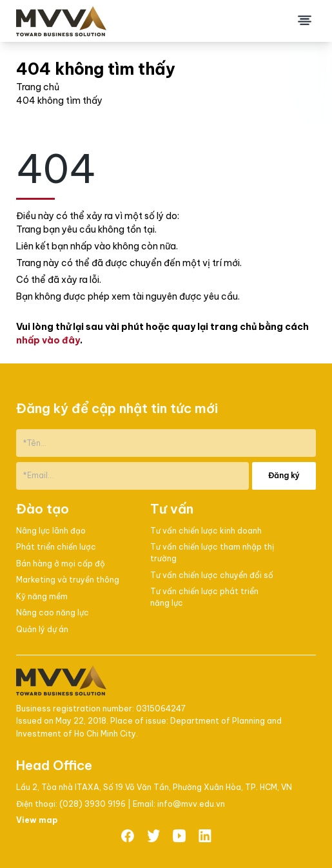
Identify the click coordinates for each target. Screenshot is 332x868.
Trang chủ (38, 87)
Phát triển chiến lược (56, 547)
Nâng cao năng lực (53, 612)
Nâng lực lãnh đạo (51, 531)
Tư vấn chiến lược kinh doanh (206, 531)
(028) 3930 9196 (93, 804)
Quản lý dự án (42, 629)
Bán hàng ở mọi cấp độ (61, 564)
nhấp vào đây (48, 340)
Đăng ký (284, 475)
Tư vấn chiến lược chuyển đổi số (212, 575)
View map (37, 820)
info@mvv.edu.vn (191, 804)
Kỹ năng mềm (42, 596)
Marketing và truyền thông (68, 580)
